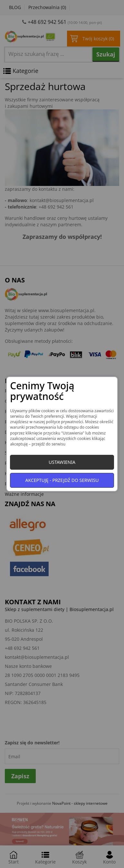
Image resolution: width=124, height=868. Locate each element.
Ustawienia (62, 462)
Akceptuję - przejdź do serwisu (62, 480)
